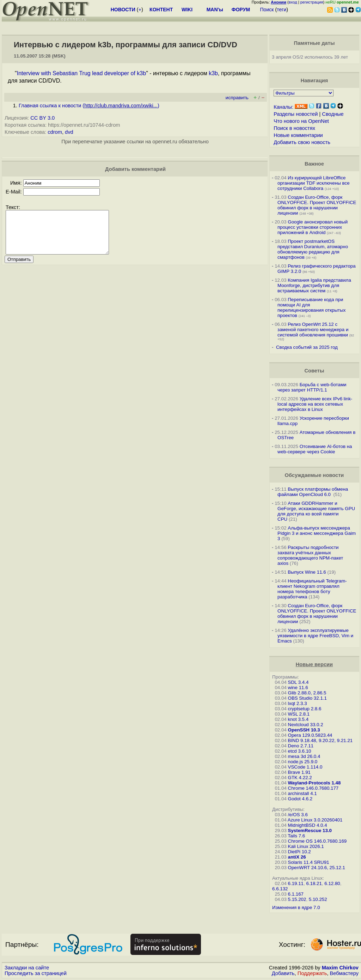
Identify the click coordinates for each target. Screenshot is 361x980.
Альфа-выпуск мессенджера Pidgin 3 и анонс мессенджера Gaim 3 (317, 533)
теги (282, 10)
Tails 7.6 (296, 836)
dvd (69, 132)
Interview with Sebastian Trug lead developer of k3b (81, 73)
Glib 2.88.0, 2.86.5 (307, 693)
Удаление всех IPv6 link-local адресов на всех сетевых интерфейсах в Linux (315, 404)
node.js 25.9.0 (303, 762)
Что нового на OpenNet (301, 121)
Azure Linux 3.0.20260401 (315, 820)
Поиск (267, 10)
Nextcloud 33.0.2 (306, 725)
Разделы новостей (296, 114)
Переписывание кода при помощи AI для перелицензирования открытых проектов (311, 307)
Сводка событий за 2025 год (307, 347)
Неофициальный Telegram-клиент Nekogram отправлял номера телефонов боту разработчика (312, 589)
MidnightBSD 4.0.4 (308, 825)
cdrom (55, 132)
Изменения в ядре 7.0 (296, 907)
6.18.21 (314, 883)
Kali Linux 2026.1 (306, 846)
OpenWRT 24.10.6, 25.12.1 (317, 868)
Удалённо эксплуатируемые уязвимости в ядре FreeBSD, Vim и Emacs (315, 636)
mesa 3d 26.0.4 (304, 756)
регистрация (312, 2)
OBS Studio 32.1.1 (307, 698)
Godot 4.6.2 (300, 799)
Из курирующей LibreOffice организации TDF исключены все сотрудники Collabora (314, 183)
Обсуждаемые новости (314, 475)
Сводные (333, 114)
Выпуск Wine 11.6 (307, 572)
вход (293, 2)
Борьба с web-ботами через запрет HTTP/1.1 (312, 387)
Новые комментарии (298, 135)
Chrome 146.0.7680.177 (313, 788)
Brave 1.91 (299, 772)
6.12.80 (332, 883)
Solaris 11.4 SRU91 (309, 862)
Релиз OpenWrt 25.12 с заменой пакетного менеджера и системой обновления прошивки (313, 330)
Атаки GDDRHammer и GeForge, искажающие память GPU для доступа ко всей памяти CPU (316, 511)
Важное (314, 164)
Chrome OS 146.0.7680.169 (317, 841)
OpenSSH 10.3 (304, 730)
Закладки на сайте (27, 968)
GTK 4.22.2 (300, 778)
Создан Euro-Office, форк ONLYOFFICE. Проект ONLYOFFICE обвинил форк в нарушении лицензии (317, 205)
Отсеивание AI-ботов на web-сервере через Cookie (315, 449)
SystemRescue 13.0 (310, 830)
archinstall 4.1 (302, 793)
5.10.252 (318, 899)
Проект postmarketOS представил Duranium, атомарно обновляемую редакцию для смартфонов (313, 249)
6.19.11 (296, 883)
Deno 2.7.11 (301, 746)
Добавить (283, 973)
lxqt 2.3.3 (298, 703)
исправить (237, 98)
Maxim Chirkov (340, 968)
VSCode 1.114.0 (305, 767)
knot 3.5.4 (298, 719)
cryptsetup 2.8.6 (305, 709)
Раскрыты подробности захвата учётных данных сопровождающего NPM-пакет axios (310, 555)
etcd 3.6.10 (300, 751)
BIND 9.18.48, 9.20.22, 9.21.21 (320, 740)
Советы (314, 371)
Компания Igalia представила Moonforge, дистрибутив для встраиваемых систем (314, 285)
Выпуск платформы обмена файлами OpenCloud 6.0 (313, 492)
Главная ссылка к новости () (89, 106)
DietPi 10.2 (299, 852)
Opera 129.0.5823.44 (310, 735)
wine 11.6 (298, 688)
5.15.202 (297, 899)
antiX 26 (297, 857)
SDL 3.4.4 (298, 682)
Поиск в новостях (294, 128)
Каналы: (283, 107)
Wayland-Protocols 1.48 (314, 783)
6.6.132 (280, 889)
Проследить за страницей (36, 973)
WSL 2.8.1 (299, 714)
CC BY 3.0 (42, 118)
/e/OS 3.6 (298, 815)
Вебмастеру (344, 973)
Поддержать (312, 973)
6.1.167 (296, 894)
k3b (213, 73)
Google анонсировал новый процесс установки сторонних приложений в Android (313, 227)
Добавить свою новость (302, 142)
